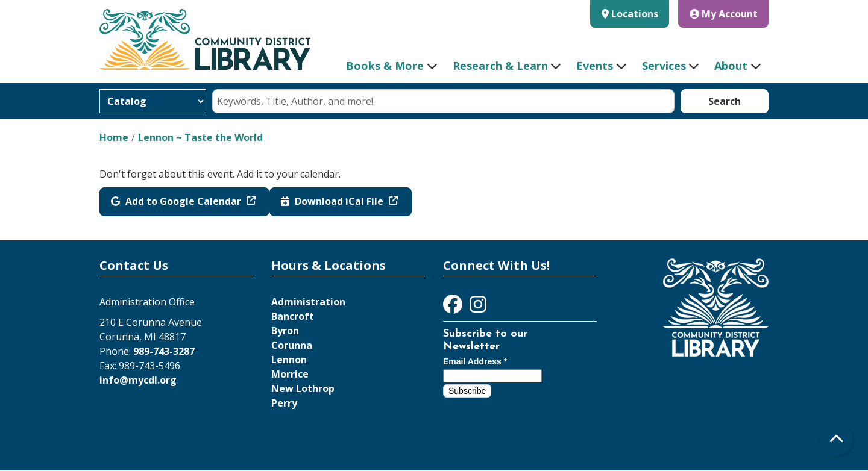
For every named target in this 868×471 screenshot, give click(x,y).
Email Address (475, 361)
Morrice (290, 374)
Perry (284, 403)
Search (725, 101)
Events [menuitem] (595, 66)
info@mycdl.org (138, 380)
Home (114, 137)
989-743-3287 (164, 351)
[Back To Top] (836, 439)
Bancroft (293, 316)
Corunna (292, 345)
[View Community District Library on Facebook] (454, 308)
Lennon (289, 360)
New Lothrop (303, 388)
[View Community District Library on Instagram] (478, 308)
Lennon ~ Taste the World (200, 137)
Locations (635, 14)
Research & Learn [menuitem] (500, 66)
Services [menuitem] (664, 66)
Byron (285, 331)
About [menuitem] (731, 66)
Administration (308, 302)
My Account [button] (724, 14)
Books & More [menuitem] (385, 66)
